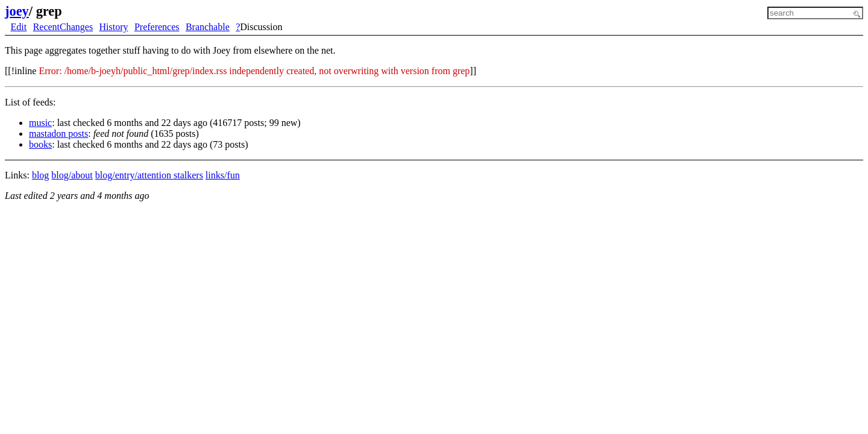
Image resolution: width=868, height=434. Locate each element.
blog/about (72, 175)
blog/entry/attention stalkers (149, 175)
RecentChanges (63, 27)
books (40, 144)
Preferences (157, 27)
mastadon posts (58, 134)
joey (17, 11)
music (40, 123)
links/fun (223, 175)
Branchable (208, 27)
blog (40, 175)
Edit (19, 27)
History (114, 27)
